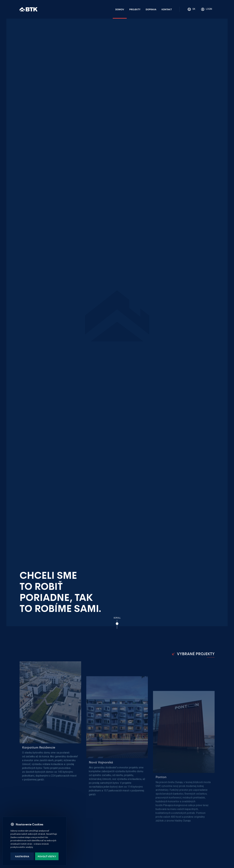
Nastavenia (22, 856)
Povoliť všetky (47, 856)
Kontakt (167, 9)
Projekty (135, 9)
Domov (120, 9)
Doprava (151, 9)
